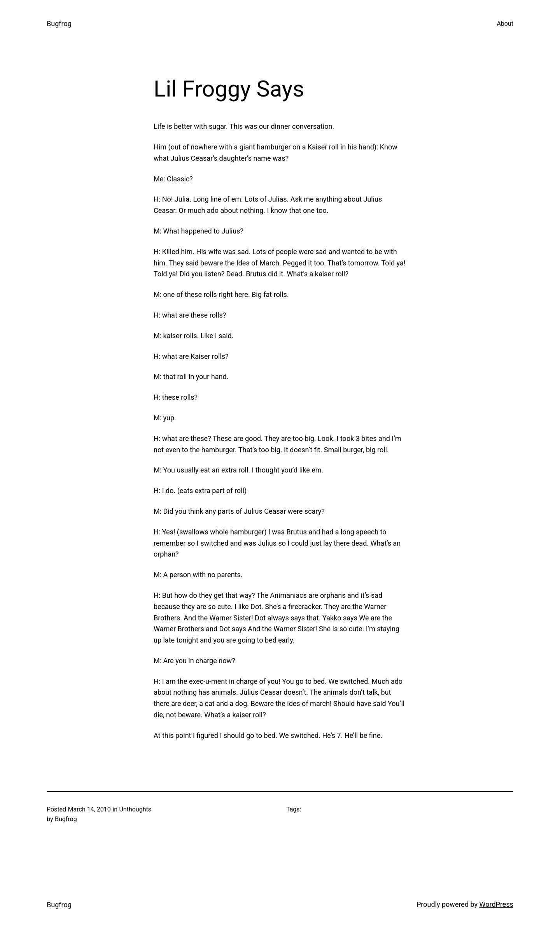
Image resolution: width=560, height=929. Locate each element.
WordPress (496, 904)
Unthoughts (135, 809)
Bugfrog (59, 24)
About (505, 24)
